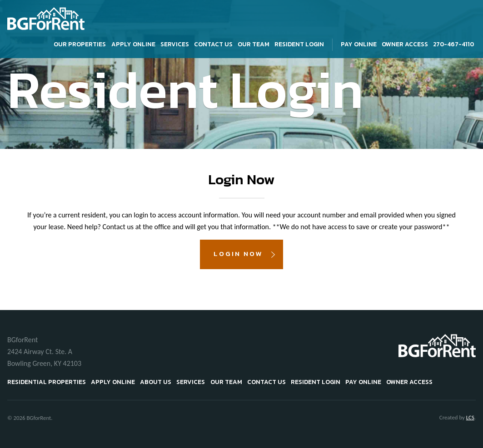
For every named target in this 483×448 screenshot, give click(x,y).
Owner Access (405, 44)
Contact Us (213, 44)
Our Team (254, 44)
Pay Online (359, 44)
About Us (156, 382)
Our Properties (80, 44)
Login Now (238, 254)
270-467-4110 (453, 44)
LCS (470, 417)
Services (175, 44)
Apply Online (133, 44)
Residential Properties (47, 382)
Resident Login (299, 44)
